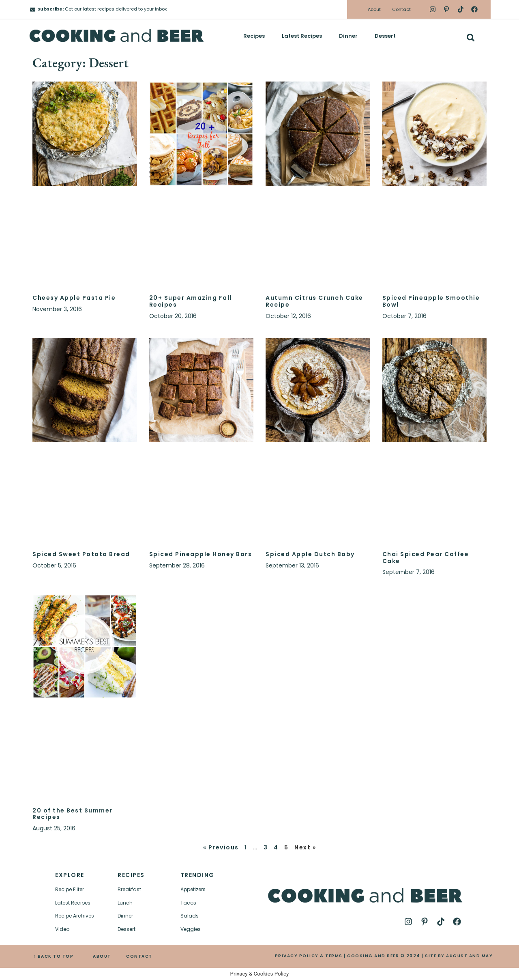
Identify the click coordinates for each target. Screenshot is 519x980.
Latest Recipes (302, 36)
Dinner (348, 36)
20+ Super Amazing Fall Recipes (191, 301)
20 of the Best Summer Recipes (73, 814)
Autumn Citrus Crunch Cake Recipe (314, 301)
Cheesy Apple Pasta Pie (74, 298)
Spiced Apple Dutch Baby (310, 554)
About (374, 9)
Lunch (125, 903)
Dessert (385, 36)
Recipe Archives (75, 916)
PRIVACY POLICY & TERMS (309, 956)
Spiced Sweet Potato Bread (81, 554)
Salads (190, 916)
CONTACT (139, 956)
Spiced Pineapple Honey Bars (201, 554)
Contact (401, 9)
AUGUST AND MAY (469, 956)
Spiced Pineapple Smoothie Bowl (431, 301)
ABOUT (102, 956)
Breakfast (129, 889)
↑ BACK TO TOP (54, 956)
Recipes (254, 36)
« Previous (221, 847)
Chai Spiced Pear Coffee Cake (426, 558)
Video (62, 929)
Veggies (191, 929)
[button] (471, 38)
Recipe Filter (70, 889)
